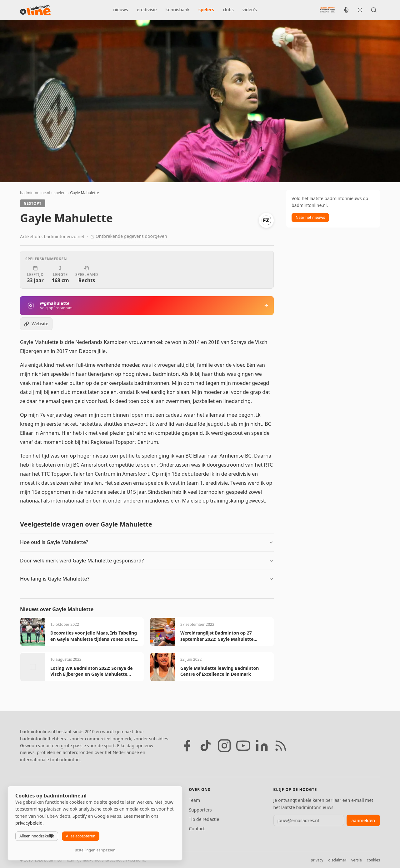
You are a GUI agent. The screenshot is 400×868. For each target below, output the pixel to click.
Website (36, 324)
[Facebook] (187, 746)
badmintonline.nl (35, 193)
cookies (373, 860)
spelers (206, 10)
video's (250, 10)
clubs (228, 10)
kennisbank (178, 10)
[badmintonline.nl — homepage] (35, 10)
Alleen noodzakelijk (37, 836)
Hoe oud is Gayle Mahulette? (54, 542)
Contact (197, 829)
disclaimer (337, 860)
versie (356, 860)
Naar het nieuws (310, 217)
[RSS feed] (281, 746)
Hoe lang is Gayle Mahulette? (55, 579)
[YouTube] (243, 746)
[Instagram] (224, 746)
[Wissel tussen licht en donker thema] (360, 10)
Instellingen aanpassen (95, 850)
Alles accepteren (81, 836)
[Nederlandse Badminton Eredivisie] (327, 10)
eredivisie (147, 10)
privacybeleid (29, 823)
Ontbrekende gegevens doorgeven (129, 236)
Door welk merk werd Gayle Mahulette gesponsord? (82, 561)
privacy (317, 860)
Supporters (200, 810)
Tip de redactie (204, 819)
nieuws (120, 10)
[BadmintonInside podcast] (346, 10)
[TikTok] (206, 746)
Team (194, 800)
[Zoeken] (374, 10)
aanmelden (363, 820)
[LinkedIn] (262, 746)
